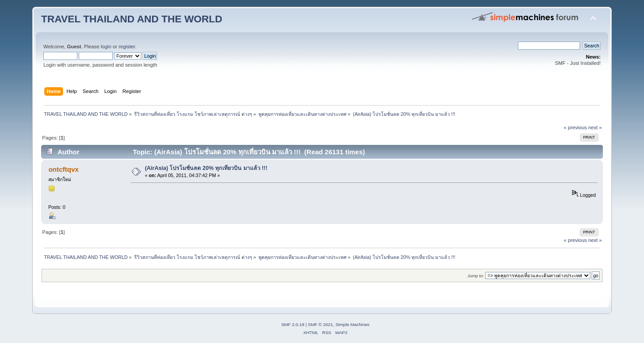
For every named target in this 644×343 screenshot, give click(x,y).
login (106, 47)
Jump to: (476, 276)
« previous (575, 127)
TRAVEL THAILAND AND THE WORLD (132, 19)
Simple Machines (352, 324)
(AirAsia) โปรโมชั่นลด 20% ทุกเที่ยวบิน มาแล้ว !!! (206, 168)
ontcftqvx (63, 169)
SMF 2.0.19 (293, 324)
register (127, 47)
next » (595, 127)
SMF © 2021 (321, 324)
